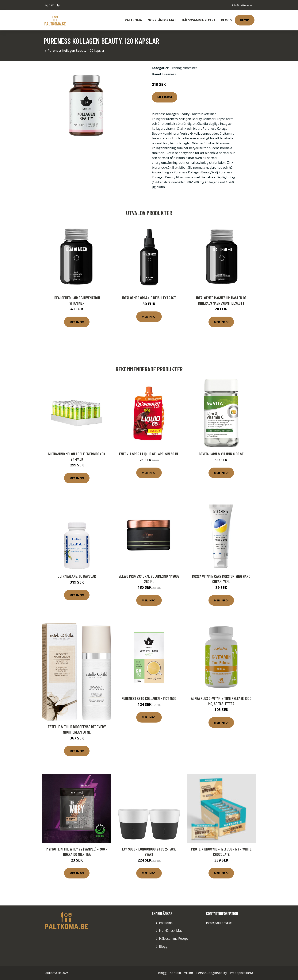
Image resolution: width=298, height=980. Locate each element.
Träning (176, 68)
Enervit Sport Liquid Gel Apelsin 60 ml (149, 454)
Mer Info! (165, 97)
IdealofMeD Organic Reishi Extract (149, 298)
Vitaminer (190, 68)
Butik (245, 20)
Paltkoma (133, 20)
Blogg (227, 20)
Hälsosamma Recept (199, 20)
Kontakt (175, 973)
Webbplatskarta (241, 973)
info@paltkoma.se (240, 5)
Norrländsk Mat (162, 20)
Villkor (189, 973)
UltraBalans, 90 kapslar (77, 576)
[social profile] (58, 5)
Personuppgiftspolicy (212, 973)
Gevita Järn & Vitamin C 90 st (221, 454)
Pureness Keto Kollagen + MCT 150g (149, 698)
